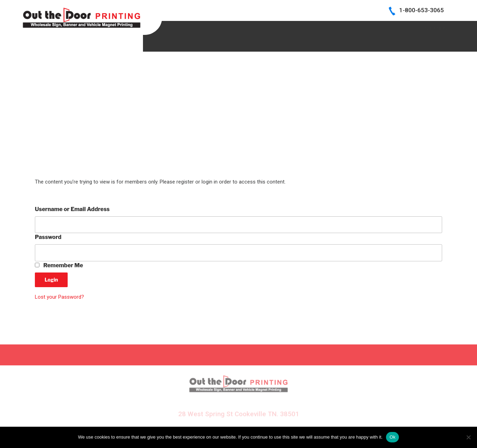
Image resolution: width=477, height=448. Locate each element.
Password (48, 237)
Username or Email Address (72, 209)
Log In (438, 28)
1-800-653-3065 (422, 10)
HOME (188, 28)
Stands (436, 43)
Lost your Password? (59, 297)
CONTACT (398, 28)
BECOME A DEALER (293, 28)
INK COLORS (351, 28)
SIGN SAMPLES (231, 28)
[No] (468, 437)
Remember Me (59, 265)
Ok (392, 437)
